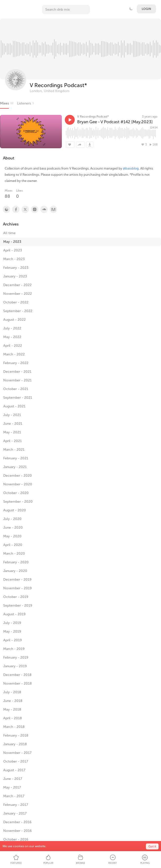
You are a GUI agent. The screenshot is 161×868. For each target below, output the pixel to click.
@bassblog (131, 168)
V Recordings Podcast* (58, 85)
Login (146, 9)
